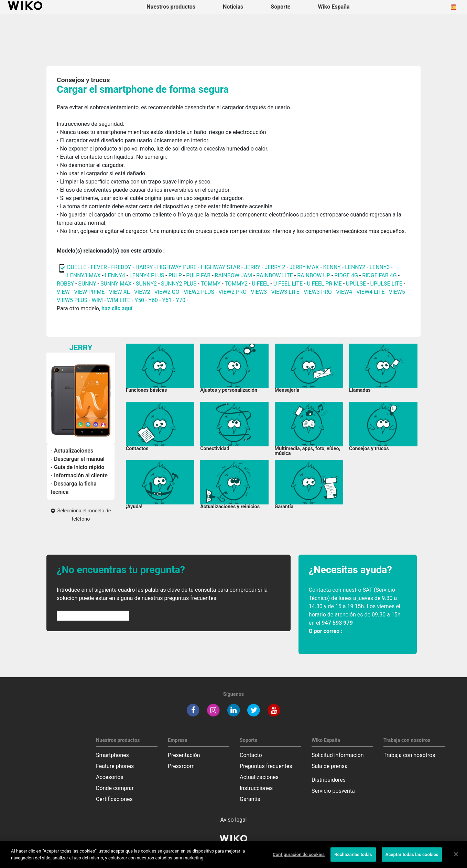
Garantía (250, 799)
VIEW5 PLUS (72, 300)
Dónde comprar (115, 788)
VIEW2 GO (167, 292)
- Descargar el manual (78, 459)
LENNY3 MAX (84, 275)
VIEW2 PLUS (199, 292)
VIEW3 (259, 292)
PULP (176, 275)
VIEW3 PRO (318, 292)
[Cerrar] (456, 859)
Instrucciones (256, 788)
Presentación (184, 755)
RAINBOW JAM (234, 275)
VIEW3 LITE (285, 292)
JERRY (252, 267)
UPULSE (357, 284)
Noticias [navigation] (233, 7)
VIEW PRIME (89, 292)
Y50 (140, 300)
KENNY (332, 267)
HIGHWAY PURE (178, 267)
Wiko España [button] (334, 7)
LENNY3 (379, 267)
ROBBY (65, 284)
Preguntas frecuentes (266, 766)
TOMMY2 (236, 284)
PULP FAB (198, 275)
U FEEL (260, 284)
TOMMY (211, 284)
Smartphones (112, 755)
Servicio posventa (333, 791)
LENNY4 (115, 275)
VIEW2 (142, 292)
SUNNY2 (146, 284)
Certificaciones (114, 799)
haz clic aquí (117, 308)
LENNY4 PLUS (147, 275)
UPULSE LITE (386, 284)
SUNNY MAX (116, 284)
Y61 (167, 300)
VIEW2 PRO (232, 292)
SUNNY (87, 284)
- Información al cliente (79, 475)
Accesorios (110, 777)
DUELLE (77, 267)
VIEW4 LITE (370, 292)
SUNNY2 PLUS (179, 284)
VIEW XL (119, 292)
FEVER (100, 267)
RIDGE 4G (346, 275)
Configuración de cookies (299, 859)
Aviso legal (234, 820)
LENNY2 (355, 267)
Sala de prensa (330, 766)
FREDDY (121, 267)
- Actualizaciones (72, 451)
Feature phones (115, 766)
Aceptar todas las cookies (412, 859)
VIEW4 (344, 292)
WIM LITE (119, 300)
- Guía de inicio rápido (77, 467)
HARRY (145, 267)
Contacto (251, 755)
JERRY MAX (304, 267)
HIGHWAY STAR (221, 267)
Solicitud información (338, 755)
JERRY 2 (275, 267)
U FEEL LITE (288, 284)
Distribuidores (329, 780)
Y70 (181, 300)
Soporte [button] (280, 7)
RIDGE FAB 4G (379, 275)
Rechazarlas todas (353, 859)
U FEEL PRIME (324, 284)
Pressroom (181, 766)
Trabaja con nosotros (409, 755)
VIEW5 (398, 292)
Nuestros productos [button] (171, 7)
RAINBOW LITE (275, 275)
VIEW (63, 292)
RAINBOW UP (314, 275)
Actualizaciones (259, 777)
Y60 (153, 300)
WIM (97, 300)
